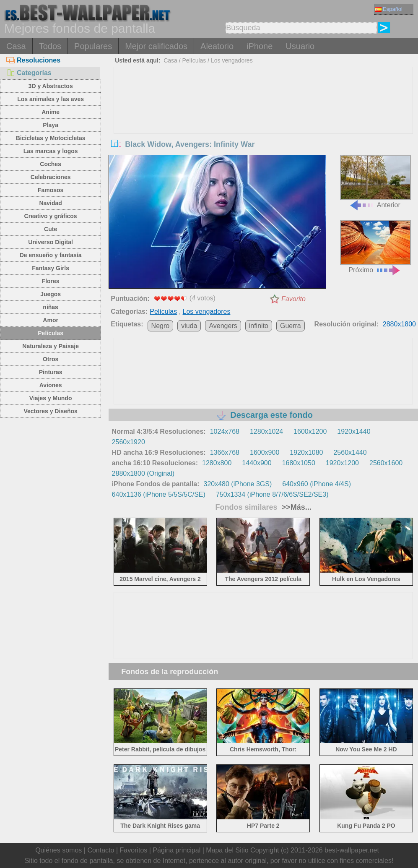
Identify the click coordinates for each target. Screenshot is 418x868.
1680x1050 (299, 463)
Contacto (101, 850)
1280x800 (217, 463)
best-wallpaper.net (352, 850)
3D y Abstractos (51, 86)
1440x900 (257, 463)
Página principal (177, 850)
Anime (51, 112)
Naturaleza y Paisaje (51, 346)
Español (389, 9)
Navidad (50, 203)
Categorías (29, 73)
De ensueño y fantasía (51, 255)
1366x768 (225, 452)
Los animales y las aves (51, 99)
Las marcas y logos (51, 151)
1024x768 (225, 431)
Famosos (51, 190)
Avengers (223, 326)
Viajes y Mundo (51, 398)
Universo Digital (51, 242)
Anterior (375, 182)
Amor (51, 320)
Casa (16, 46)
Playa (51, 125)
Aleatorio (217, 46)
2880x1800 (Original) (143, 473)
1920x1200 (342, 463)
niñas (51, 307)
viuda (189, 326)
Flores (51, 281)
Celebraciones (51, 177)
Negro (161, 326)
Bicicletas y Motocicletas (51, 138)
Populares (93, 46)
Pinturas (51, 372)
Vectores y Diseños (50, 411)
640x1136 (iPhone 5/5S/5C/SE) (159, 494)
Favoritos (133, 850)
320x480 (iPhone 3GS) (238, 484)
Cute (51, 229)
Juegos (51, 294)
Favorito (293, 299)
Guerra (291, 326)
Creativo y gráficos (51, 216)
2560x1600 (386, 463)
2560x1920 (129, 442)
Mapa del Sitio (227, 850)
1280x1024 (266, 431)
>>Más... (296, 507)
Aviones (51, 385)
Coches (51, 164)
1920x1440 (354, 431)
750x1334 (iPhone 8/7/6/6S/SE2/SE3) (272, 494)
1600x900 (265, 452)
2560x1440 (350, 452)
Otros (51, 359)
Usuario (300, 46)
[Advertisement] (263, 130)
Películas (51, 333)
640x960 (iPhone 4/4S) (317, 484)
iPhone (260, 46)
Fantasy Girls (51, 268)
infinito (259, 326)
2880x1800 (399, 324)
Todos (50, 46)
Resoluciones (33, 60)
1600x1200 (310, 431)
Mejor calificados (156, 46)
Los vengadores (232, 60)
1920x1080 (306, 452)
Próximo (375, 247)
